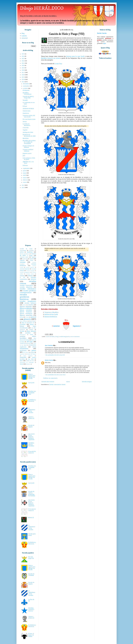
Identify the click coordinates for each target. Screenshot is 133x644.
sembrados (23, 357)
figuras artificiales (26, 308)
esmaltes (31, 305)
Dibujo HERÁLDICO (42, 8)
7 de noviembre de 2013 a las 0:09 (55, 355)
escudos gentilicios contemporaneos (28, 292)
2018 (23, 70)
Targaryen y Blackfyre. (52, 312)
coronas (23, 262)
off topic (30, 342)
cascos (31, 259)
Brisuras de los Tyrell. (51, 315)
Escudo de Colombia (31, 575)
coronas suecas (30, 274)
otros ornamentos (75, 337)
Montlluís (26, 138)
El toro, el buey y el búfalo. (31, 635)
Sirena (25, 122)
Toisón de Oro (30, 361)
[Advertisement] (28, 217)
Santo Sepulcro (28, 356)
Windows (28, 364)
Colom (31, 260)
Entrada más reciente (48, 382)
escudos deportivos (26, 287)
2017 (23, 72)
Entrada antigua (87, 382)
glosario (27, 319)
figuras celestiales (26, 310)
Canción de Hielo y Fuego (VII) (28, 97)
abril (25, 175)
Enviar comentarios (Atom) (57, 384)
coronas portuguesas (25, 272)
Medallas (22, 331)
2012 (23, 185)
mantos (31, 330)
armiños (31, 250)
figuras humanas (26, 312)
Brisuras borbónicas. (51, 317)
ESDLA (24, 305)
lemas (22, 326)
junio (25, 171)
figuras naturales (26, 315)
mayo (25, 173)
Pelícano (25, 165)
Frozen (27, 317)
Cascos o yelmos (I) (31, 418)
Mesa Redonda (31, 331)
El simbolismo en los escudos (32, 410)
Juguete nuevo (27, 153)
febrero (25, 180)
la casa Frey (58, 64)
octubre (26, 88)
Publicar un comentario (50, 378)
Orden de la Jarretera (26, 343)
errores (33, 279)
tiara (21, 361)
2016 (23, 75)
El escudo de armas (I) (32, 452)
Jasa (24, 156)
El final (25, 106)
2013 (23, 82)
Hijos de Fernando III (28, 323)
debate (30, 276)
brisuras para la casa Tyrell (75, 56)
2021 (23, 63)
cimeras (22, 260)
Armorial (25, 38)
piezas (34, 350)
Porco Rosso (26, 352)
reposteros (22, 354)
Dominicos (26, 113)
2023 (23, 59)
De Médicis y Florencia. (32, 401)
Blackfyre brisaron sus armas (51, 58)
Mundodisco (23, 335)
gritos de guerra (24, 321)
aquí (104, 43)
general (33, 317)
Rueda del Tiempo (32, 354)
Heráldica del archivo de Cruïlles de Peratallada (29, 142)
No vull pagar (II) (31, 558)
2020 (23, 65)
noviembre (26, 86)
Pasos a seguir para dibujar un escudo (32, 376)
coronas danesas (30, 267)
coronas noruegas (30, 271)
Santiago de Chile (28, 132)
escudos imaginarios (65, 337)
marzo (25, 178)
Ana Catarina (49, 345)
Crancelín (26, 128)
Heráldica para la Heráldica (31, 444)
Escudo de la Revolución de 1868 (29, 135)
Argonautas (23, 250)
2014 (23, 79)
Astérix (22, 252)
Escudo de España (31, 426)
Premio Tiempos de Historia (28, 147)
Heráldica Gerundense (27, 93)
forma (22, 317)
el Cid (22, 277)
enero (25, 182)
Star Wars (31, 359)
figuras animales (26, 307)
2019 (23, 68)
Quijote (32, 352)
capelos (34, 257)
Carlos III (25, 259)
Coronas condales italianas (28, 150)
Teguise (25, 130)
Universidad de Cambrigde (27, 362)
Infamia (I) (31, 518)
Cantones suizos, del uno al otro (29, 116)
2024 (23, 56)
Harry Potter (33, 321)
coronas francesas (25, 269)
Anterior (56, 326)
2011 (23, 187)
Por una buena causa (29, 119)
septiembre (27, 168)
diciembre (26, 84)
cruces (22, 276)
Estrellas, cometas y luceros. (31, 609)
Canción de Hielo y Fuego (52, 337)
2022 (23, 61)
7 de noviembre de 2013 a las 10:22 (55, 375)
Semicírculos (27, 111)
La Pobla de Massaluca (26, 125)
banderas (30, 252)
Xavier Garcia (49, 360)
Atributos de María (28, 109)
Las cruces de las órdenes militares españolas (31, 437)
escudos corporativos (26, 285)
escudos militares (30, 303)
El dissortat (26, 90)
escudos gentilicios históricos (24, 297)
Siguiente (76, 326)
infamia (32, 324)
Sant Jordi (31, 383)
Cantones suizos (24, 257)
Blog (23, 33)
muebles (28, 333)
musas (31, 335)
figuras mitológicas (26, 313)
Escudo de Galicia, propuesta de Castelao (32, 494)
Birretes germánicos (25, 254)
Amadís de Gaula (26, 249)
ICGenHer (23, 324)
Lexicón (24, 36)
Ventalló (25, 100)
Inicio (68, 382)
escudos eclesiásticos (28, 289)
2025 (23, 54)
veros (21, 364)
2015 (23, 77)
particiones (23, 351)
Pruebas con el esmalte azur (32, 393)
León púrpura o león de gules (29, 159)
